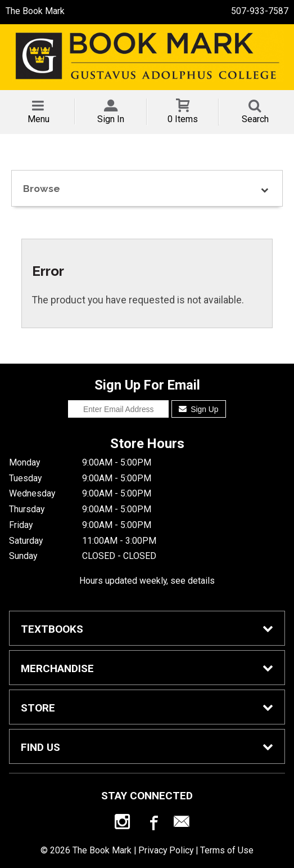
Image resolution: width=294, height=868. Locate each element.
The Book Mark (35, 11)
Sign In (111, 119)
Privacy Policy (166, 850)
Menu (39, 119)
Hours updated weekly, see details (147, 581)
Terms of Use (227, 850)
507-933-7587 (260, 11)
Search (255, 119)
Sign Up (199, 409)
